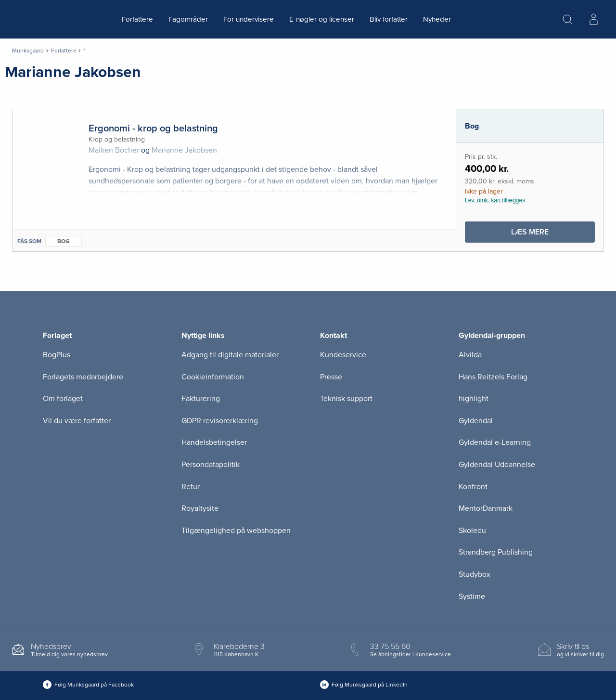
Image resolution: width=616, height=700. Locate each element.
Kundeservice (343, 355)
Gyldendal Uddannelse (497, 465)
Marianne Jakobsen (184, 150)
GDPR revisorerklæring (220, 421)
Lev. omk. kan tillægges (495, 200)
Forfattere (137, 19)
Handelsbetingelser (214, 442)
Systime (472, 596)
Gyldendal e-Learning (495, 442)
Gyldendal (476, 421)
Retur (191, 487)
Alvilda (470, 355)
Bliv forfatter (389, 19)
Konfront (473, 487)
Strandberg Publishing (496, 552)
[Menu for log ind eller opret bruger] (593, 19)
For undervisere (249, 19)
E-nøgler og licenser (322, 19)
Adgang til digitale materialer (230, 355)
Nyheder (437, 19)
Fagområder (188, 19)
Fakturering (201, 399)
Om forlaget (63, 399)
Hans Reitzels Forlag (493, 377)
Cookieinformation (213, 377)
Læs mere (553, 234)
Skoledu (472, 531)
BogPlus (57, 355)
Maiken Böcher (114, 150)
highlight (474, 399)
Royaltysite (200, 508)
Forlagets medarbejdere (83, 377)
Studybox (475, 574)
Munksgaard (28, 51)
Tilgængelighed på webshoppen (236, 531)
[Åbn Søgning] (567, 19)
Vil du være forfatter (77, 421)
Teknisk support (346, 399)
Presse (331, 377)
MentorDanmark (486, 508)
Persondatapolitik (211, 465)
